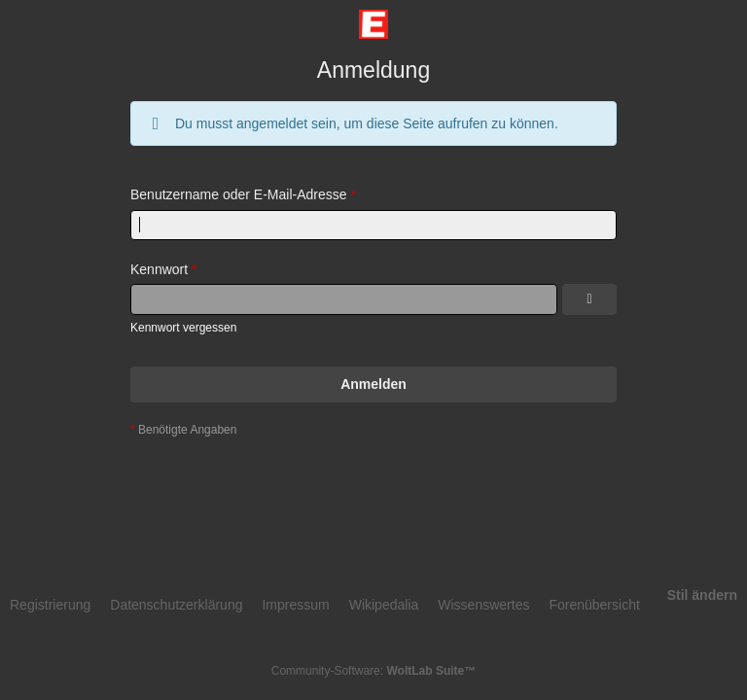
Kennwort (159, 269)
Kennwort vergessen (183, 328)
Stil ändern (702, 595)
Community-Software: (373, 671)
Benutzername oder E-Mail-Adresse (239, 194)
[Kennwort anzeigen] (589, 299)
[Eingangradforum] (373, 24)
